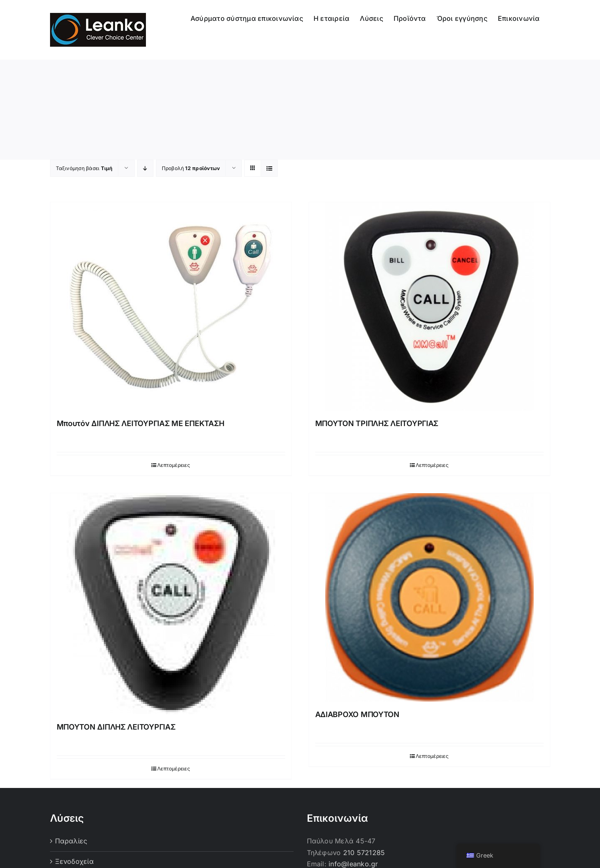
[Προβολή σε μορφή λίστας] (269, 168)
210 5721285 (364, 853)
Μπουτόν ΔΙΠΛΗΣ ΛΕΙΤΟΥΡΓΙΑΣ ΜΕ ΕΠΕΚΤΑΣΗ (141, 423)
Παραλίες (71, 841)
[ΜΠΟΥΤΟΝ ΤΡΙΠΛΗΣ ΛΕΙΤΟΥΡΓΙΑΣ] (429, 306)
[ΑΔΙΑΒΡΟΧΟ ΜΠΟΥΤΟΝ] (429, 597)
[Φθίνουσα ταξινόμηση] (145, 168)
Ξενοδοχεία (74, 861)
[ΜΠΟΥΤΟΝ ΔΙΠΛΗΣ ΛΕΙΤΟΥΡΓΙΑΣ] (171, 604)
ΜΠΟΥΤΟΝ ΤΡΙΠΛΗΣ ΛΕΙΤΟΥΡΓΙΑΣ (377, 423)
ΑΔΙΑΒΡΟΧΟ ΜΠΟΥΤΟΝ (357, 714)
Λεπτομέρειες (174, 465)
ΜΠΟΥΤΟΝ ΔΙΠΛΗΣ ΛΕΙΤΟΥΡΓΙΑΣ (116, 727)
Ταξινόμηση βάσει (84, 168)
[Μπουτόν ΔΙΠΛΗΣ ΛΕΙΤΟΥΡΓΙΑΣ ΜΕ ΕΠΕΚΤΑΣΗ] (171, 306)
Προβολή (191, 168)
